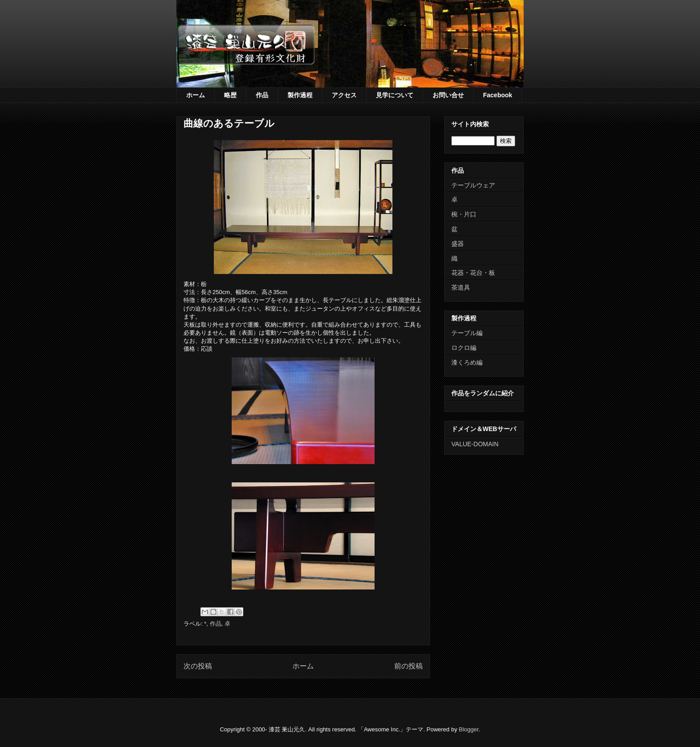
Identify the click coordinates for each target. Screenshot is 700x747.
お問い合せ (448, 95)
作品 (262, 95)
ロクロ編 (464, 348)
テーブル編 (467, 333)
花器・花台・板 (473, 273)
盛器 (458, 244)
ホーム (196, 95)
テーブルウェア (473, 185)
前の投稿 (408, 666)
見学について (395, 95)
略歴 (230, 95)
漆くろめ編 (467, 362)
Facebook (498, 95)
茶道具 (461, 287)
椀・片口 (464, 214)
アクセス (344, 95)
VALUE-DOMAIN (475, 444)
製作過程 (300, 95)
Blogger (469, 729)
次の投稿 (198, 666)
